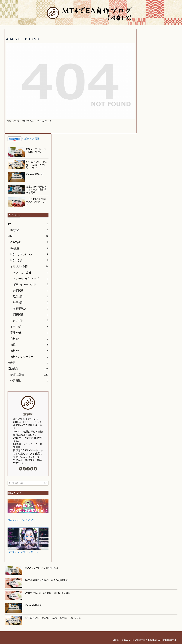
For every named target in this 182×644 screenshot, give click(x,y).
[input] (28, 483)
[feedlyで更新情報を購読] (32, 469)
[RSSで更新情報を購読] (35, 469)
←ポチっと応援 (31, 139)
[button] (46, 483)
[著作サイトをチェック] (21, 469)
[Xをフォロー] (24, 469)
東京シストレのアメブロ (22, 520)
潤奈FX (28, 414)
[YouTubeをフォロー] (28, 469)
